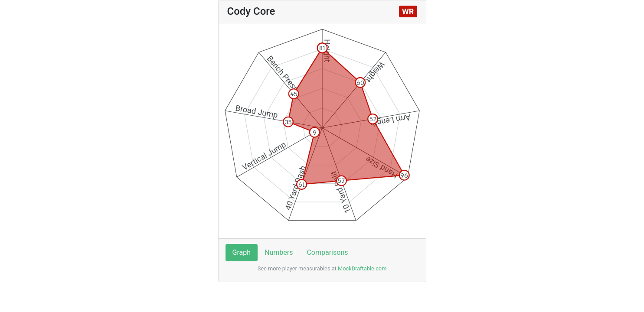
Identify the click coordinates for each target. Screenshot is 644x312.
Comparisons (327, 252)
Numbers (279, 252)
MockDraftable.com (362, 268)
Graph (242, 252)
